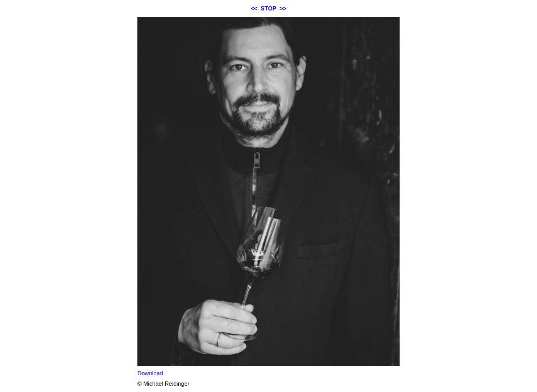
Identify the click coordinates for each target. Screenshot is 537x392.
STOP (268, 8)
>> (283, 8)
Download (150, 373)
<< (254, 8)
